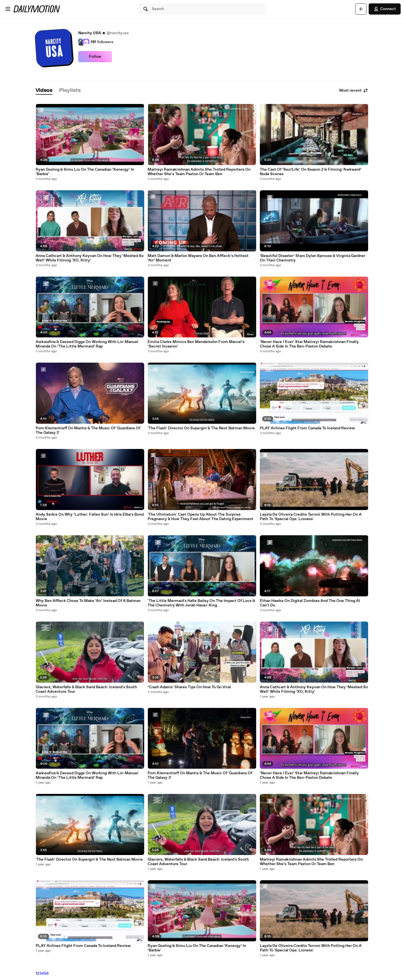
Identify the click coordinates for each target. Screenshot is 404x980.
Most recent (354, 91)
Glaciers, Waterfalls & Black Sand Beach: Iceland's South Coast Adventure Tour (86, 689)
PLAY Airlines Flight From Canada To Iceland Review (83, 946)
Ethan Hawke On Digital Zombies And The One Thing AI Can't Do (310, 603)
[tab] (44, 91)
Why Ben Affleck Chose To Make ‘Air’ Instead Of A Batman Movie (88, 603)
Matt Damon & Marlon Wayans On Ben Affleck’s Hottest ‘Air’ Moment (198, 258)
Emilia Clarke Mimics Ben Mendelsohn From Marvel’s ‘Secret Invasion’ (196, 344)
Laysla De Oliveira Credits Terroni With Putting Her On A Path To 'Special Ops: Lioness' (311, 517)
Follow (95, 57)
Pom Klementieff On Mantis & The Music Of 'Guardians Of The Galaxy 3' (88, 430)
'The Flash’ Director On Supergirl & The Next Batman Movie (89, 859)
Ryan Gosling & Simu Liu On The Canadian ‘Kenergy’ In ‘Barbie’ (85, 172)
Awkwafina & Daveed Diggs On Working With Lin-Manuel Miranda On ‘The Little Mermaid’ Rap (87, 344)
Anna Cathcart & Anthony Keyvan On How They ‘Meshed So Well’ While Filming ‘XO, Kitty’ (90, 258)
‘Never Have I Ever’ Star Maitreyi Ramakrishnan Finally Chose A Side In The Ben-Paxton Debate (309, 344)
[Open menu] (8, 9)
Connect (385, 9)
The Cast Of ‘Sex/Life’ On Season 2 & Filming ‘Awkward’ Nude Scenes (311, 172)
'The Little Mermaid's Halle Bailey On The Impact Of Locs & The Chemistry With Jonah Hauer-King (201, 603)
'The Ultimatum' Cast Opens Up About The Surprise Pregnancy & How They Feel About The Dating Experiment (200, 517)
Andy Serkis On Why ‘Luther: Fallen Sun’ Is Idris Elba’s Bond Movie (90, 517)
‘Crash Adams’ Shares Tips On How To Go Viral (189, 687)
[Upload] (361, 9)
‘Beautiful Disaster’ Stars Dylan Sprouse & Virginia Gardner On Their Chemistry (313, 258)
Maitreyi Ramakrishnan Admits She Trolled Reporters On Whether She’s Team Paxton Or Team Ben (199, 172)
